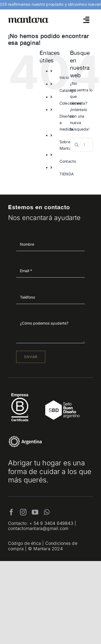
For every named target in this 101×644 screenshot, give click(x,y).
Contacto (68, 161)
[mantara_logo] (28, 18)
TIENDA (67, 174)
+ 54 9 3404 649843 (51, 523)
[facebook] (11, 512)
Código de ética (25, 543)
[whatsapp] (47, 512)
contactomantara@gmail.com (38, 528)
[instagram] (23, 512)
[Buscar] (77, 145)
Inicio (64, 77)
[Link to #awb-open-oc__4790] (86, 20)
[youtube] (35, 512)
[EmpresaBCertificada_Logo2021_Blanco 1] (20, 392)
